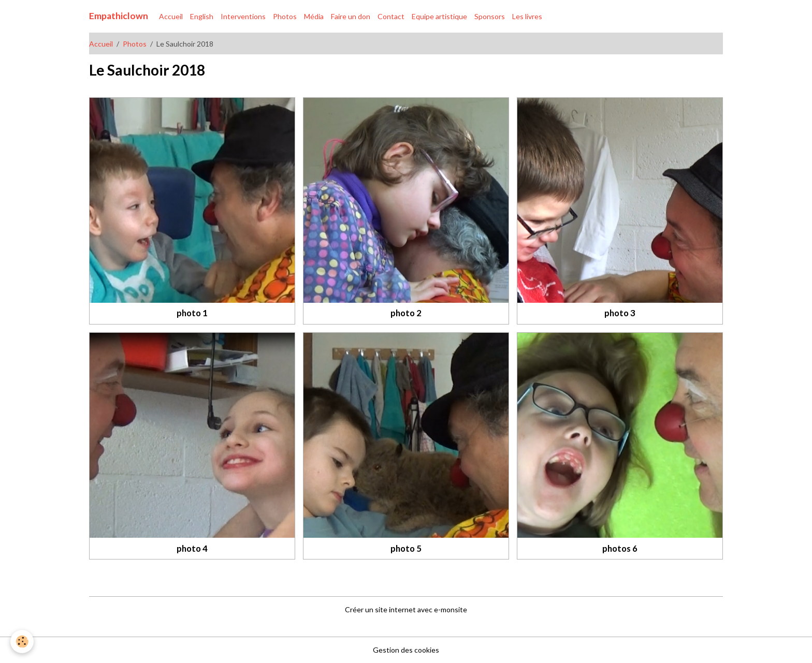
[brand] (119, 16)
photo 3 (620, 313)
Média (314, 16)
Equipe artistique (439, 16)
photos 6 (620, 548)
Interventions (243, 16)
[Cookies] (22, 642)
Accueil (171, 16)
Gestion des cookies (406, 650)
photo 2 (406, 313)
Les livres (527, 16)
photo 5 (406, 548)
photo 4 (192, 548)
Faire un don (351, 16)
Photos (285, 16)
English (202, 16)
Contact (391, 16)
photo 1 (192, 313)
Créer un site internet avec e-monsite (406, 609)
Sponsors (490, 16)
